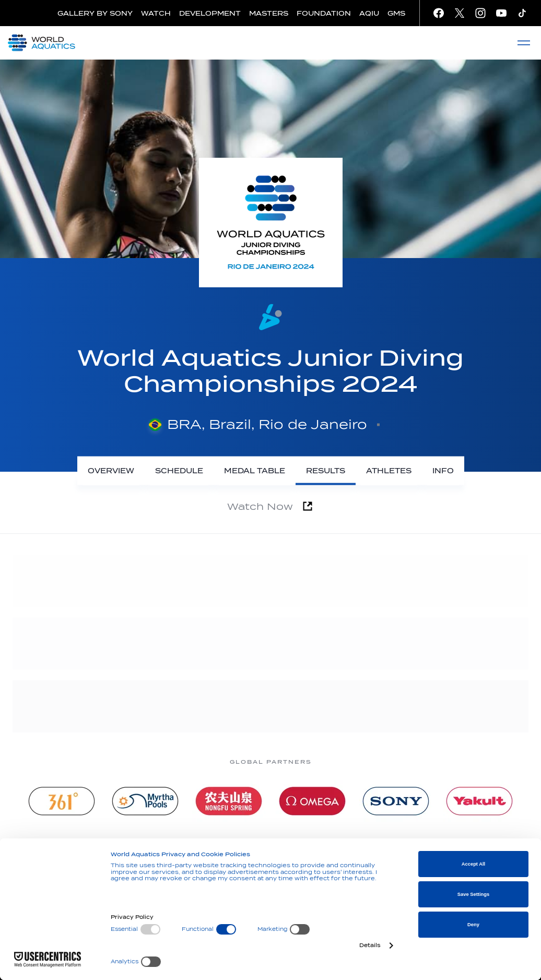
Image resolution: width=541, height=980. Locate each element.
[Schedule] (179, 471)
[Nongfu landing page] (229, 801)
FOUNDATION (324, 13)
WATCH (156, 13)
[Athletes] (389, 471)
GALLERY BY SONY (95, 13)
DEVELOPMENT (210, 13)
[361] (62, 801)
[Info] (443, 471)
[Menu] (524, 43)
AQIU (369, 13)
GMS (396, 13)
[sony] (396, 801)
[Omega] (312, 801)
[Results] (326, 471)
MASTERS (269, 13)
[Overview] (111, 471)
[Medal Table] (255, 471)
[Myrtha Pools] (145, 801)
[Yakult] (479, 801)
